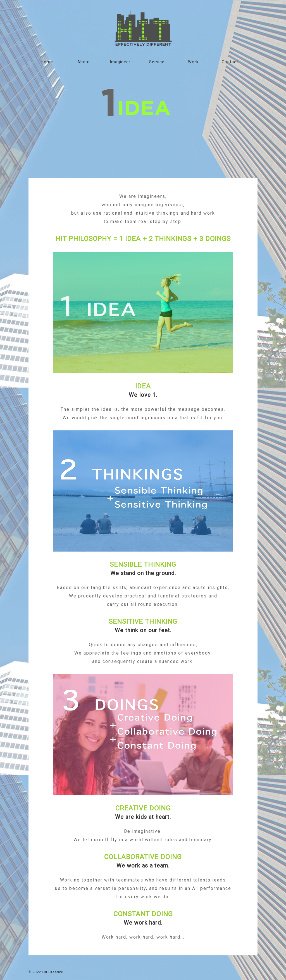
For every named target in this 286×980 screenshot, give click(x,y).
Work (193, 62)
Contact (230, 62)
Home (47, 62)
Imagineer (120, 62)
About (84, 62)
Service (157, 62)
